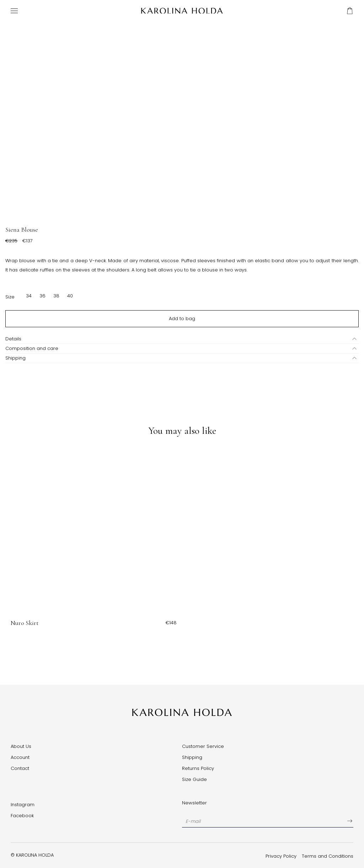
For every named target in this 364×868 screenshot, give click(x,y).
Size (10, 297)
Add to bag (182, 319)
